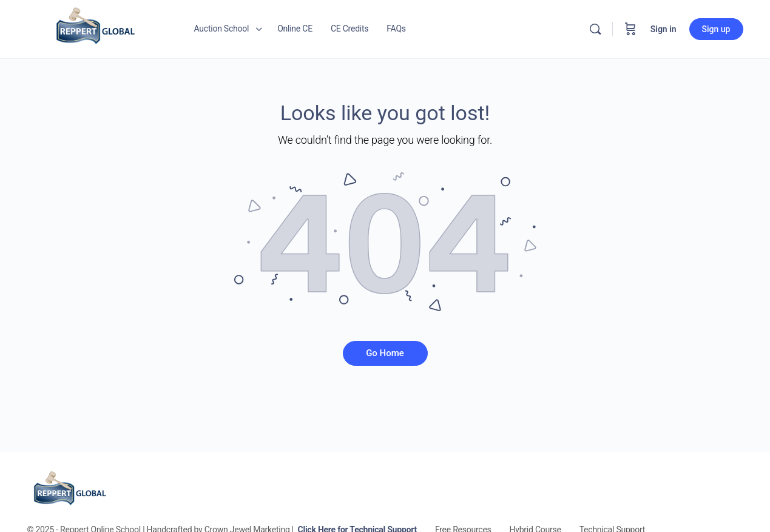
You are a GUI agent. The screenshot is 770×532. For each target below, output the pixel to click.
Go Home (385, 353)
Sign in (664, 29)
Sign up (716, 29)
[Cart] (630, 29)
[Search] (595, 29)
